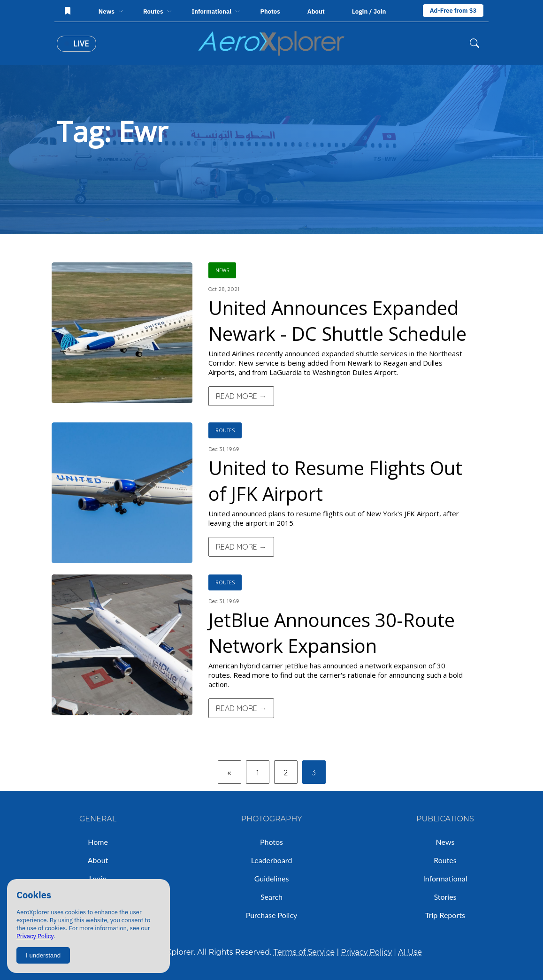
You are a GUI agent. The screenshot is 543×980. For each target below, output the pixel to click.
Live (76, 44)
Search (271, 897)
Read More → (241, 396)
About (316, 11)
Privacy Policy (35, 936)
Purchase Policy (272, 915)
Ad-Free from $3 (453, 11)
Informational (445, 878)
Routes (445, 860)
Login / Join (369, 11)
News (445, 842)
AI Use (410, 952)
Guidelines (272, 878)
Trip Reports (445, 915)
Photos (270, 11)
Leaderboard (272, 860)
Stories (445, 897)
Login (98, 878)
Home (98, 842)
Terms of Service (304, 952)
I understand (43, 955)
